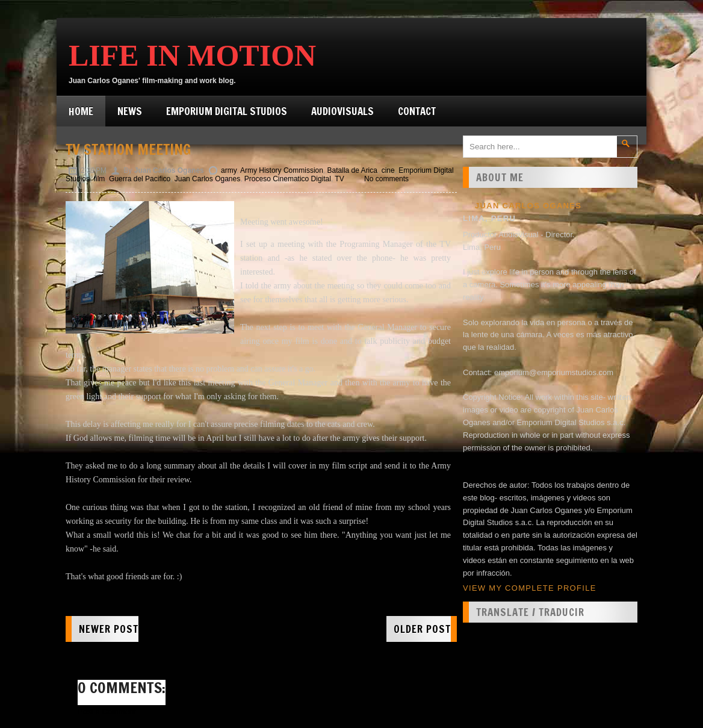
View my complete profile (530, 588)
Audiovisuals (342, 111)
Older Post (422, 629)
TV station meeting (128, 149)
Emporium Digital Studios (227, 111)
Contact (417, 111)
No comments (386, 179)
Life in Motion (192, 55)
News (130, 111)
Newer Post (109, 629)
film (100, 179)
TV (339, 179)
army (229, 170)
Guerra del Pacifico (140, 179)
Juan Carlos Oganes (207, 179)
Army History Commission (282, 170)
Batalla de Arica (352, 170)
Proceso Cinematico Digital (288, 179)
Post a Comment (107, 711)
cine (388, 170)
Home (81, 111)
